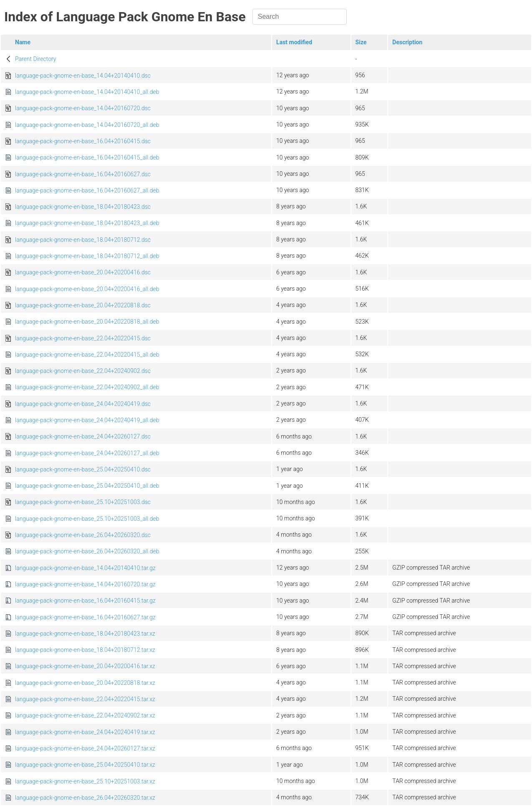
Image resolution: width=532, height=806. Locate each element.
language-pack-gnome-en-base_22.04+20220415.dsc (83, 338)
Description (407, 42)
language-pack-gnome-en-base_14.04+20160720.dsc (83, 108)
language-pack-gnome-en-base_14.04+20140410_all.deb (87, 92)
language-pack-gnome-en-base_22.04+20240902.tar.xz (85, 715)
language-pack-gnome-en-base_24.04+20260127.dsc (83, 436)
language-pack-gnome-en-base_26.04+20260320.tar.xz (85, 798)
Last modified (294, 42)
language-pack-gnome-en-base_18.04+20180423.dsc (83, 207)
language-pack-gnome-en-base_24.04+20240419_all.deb (87, 420)
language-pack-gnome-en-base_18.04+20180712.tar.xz (85, 650)
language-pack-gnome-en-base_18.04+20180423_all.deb (87, 223)
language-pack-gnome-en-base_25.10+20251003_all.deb (87, 519)
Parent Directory (36, 59)
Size (361, 42)
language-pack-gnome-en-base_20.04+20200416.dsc (83, 272)
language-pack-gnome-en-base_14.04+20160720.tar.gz (85, 584)
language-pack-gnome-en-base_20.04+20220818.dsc (83, 305)
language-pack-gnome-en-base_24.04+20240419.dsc (83, 404)
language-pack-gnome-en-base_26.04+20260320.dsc (83, 535)
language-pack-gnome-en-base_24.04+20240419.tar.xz (85, 732)
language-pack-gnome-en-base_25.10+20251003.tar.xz (85, 781)
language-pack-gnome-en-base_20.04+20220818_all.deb (87, 322)
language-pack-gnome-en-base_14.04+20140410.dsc (83, 76)
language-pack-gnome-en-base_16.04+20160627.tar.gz (85, 617)
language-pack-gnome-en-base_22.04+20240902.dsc (83, 371)
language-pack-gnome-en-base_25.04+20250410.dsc (83, 469)
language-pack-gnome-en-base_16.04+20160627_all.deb (87, 190)
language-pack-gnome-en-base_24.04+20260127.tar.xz (85, 748)
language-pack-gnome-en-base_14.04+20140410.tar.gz (85, 568)
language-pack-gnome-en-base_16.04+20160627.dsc (83, 174)
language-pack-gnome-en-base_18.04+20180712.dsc (83, 240)
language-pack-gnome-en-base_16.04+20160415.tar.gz (85, 601)
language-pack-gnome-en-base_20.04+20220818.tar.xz (85, 683)
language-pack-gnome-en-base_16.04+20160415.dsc (83, 141)
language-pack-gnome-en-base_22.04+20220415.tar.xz (85, 699)
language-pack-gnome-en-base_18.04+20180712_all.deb (87, 256)
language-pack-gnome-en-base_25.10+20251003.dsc (83, 502)
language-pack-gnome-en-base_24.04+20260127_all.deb (87, 453)
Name (23, 42)
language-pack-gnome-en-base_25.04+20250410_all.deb (87, 486)
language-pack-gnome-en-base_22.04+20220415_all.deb (87, 355)
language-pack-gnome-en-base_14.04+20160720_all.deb (87, 125)
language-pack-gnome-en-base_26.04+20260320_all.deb (87, 551)
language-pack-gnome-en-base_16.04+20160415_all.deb (87, 157)
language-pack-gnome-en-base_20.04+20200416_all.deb (87, 289)
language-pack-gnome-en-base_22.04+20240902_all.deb (87, 387)
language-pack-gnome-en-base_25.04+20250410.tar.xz (85, 765)
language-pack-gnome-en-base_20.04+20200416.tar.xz (85, 666)
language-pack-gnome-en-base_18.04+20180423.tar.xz (85, 634)
